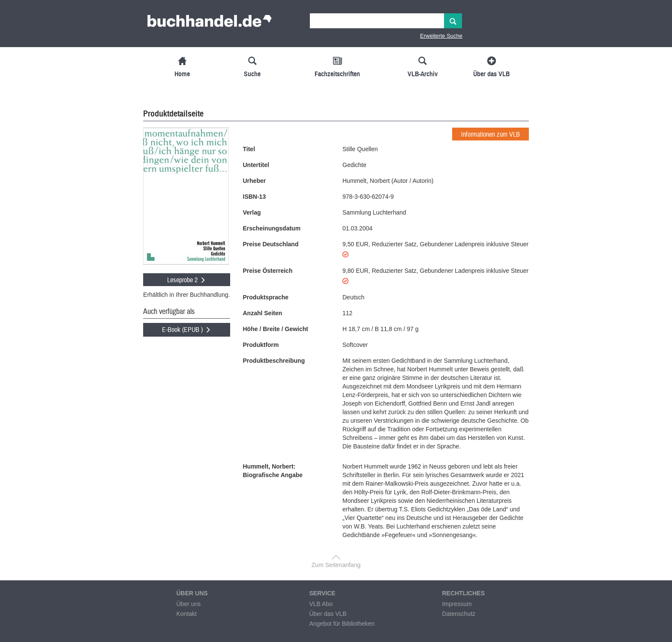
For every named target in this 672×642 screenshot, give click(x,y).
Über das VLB (328, 614)
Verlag (252, 212)
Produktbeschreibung (274, 361)
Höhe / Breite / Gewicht (276, 329)
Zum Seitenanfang (336, 565)
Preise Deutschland (271, 244)
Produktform (261, 345)
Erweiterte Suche (441, 36)
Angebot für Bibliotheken (342, 624)
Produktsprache (266, 297)
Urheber (255, 181)
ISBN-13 (255, 197)
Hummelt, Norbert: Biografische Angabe (273, 471)
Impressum (457, 604)
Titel (249, 149)
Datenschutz (459, 614)
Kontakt (186, 614)
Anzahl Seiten (263, 313)
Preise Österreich (268, 271)
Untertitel (256, 165)
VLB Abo (321, 604)
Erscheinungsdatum (272, 228)
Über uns (188, 604)
